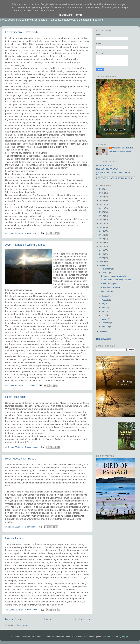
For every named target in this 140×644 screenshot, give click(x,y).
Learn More (66, 15)
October (105, 273)
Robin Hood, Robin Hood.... (21, 459)
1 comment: (31, 385)
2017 (102, 223)
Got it (79, 15)
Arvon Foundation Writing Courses (25, 245)
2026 (102, 189)
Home (48, 619)
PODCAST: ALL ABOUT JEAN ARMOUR (114, 178)
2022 (102, 204)
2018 (102, 220)
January (105, 327)
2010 (102, 250)
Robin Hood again (16, 397)
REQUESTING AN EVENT (108, 169)
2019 (102, 216)
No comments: (32, 233)
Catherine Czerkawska (123, 148)
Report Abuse (104, 339)
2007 (102, 262)
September (107, 296)
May (104, 311)
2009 (102, 254)
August (105, 300)
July (104, 304)
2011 (102, 246)
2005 (102, 331)
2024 (102, 197)
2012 (102, 243)
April (104, 315)
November (106, 269)
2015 (102, 231)
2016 (102, 227)
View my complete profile (120, 152)
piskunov (106, 637)
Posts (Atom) (23, 625)
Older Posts (82, 619)
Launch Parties (14, 538)
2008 (102, 258)
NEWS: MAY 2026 (104, 165)
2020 (102, 212)
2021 (102, 208)
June (104, 307)
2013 (102, 239)
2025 (102, 193)
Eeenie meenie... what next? (22, 32)
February (106, 323)
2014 (102, 235)
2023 (102, 200)
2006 (102, 265)
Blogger (125, 637)
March (105, 319)
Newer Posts (13, 619)
